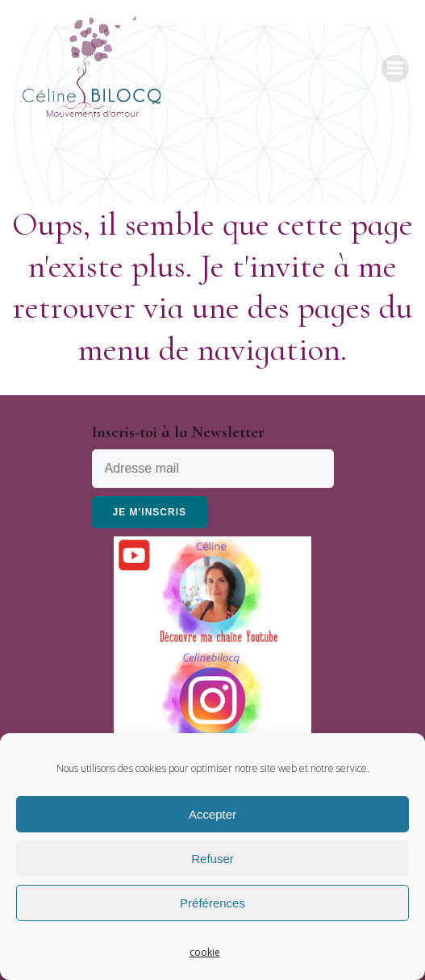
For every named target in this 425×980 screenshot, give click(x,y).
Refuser (212, 859)
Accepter (212, 814)
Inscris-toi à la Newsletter (178, 432)
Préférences (212, 903)
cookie (205, 952)
